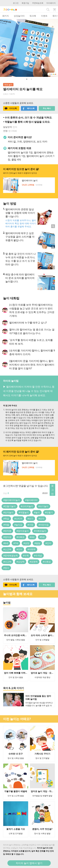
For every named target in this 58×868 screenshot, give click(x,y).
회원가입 (25, 3)
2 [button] (31, 79)
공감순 (45, 493)
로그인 (16, 3)
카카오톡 (11, 108)
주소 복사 (47, 108)
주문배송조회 (38, 3)
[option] (29, 48)
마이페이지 (51, 3)
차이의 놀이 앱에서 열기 (29, 863)
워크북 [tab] (33, 16)
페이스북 (28, 108)
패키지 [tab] (6, 16)
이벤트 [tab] (44, 16)
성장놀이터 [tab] (19, 16)
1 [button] (27, 79)
